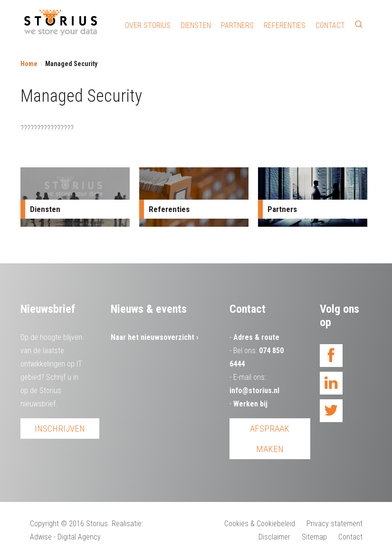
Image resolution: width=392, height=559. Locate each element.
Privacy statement (335, 524)
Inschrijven (60, 429)
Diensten (196, 25)
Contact (330, 25)
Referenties (285, 25)
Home (29, 64)
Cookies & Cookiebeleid (260, 524)
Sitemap (314, 537)
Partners (237, 25)
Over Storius (148, 25)
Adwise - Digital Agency (65, 537)
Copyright (44, 524)
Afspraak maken (270, 439)
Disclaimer (274, 537)
